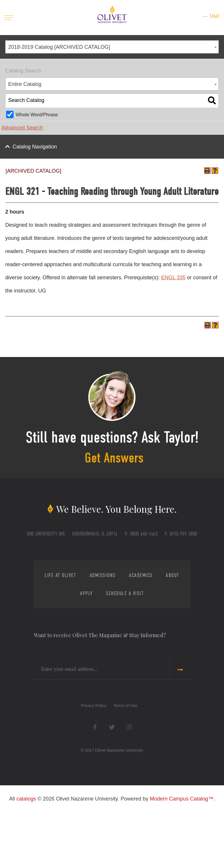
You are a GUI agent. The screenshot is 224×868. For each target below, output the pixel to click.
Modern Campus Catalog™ (182, 860)
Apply (95, 655)
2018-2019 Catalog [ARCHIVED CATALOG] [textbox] (59, 47)
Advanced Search (22, 128)
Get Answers (115, 491)
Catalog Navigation (35, 147)
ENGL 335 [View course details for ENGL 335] (173, 293)
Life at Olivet (62, 637)
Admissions (117, 637)
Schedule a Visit (145, 655)
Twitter (112, 789)
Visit (215, 16)
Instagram (129, 789)
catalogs (26, 860)
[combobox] (112, 47)
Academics (167, 637)
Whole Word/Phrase (37, 115)
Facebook (95, 789)
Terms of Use (125, 767)
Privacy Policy (93, 767)
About (62, 655)
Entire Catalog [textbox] (25, 84)
